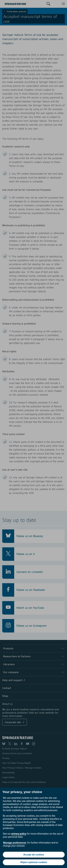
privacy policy (19, 834)
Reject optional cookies (34, 862)
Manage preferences (15, 843)
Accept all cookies (34, 855)
